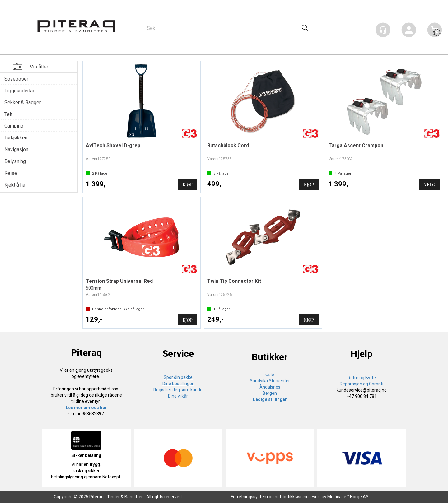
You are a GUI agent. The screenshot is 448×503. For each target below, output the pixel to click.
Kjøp (188, 185)
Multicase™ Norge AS (348, 497)
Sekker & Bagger (23, 102)
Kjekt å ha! (16, 185)
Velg (429, 185)
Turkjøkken (16, 138)
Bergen (270, 393)
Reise (11, 173)
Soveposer (16, 79)
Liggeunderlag (20, 91)
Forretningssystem (249, 497)
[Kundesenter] (383, 30)
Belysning (15, 161)
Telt (8, 114)
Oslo (270, 375)
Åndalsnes (270, 387)
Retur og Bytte (362, 378)
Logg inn (409, 31)
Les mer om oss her (86, 408)
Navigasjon (16, 149)
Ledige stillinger (270, 399)
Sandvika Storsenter (270, 381)
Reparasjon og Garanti (362, 384)
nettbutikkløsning (292, 497)
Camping (14, 126)
